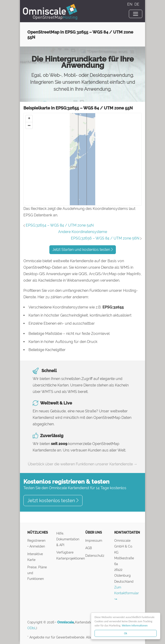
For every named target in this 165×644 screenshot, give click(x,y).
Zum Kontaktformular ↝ (127, 593)
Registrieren (36, 540)
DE (137, 4)
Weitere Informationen (135, 625)
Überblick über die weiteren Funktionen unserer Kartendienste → (83, 464)
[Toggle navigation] (136, 14)
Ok (126, 633)
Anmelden (37, 546)
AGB (89, 548)
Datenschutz (95, 555)
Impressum (94, 540)
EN (130, 4)
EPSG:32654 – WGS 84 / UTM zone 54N (60, 225)
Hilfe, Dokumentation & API (68, 539)
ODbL (32, 628)
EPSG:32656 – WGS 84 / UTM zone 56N (105, 238)
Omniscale (65, 622)
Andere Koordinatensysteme (83, 232)
